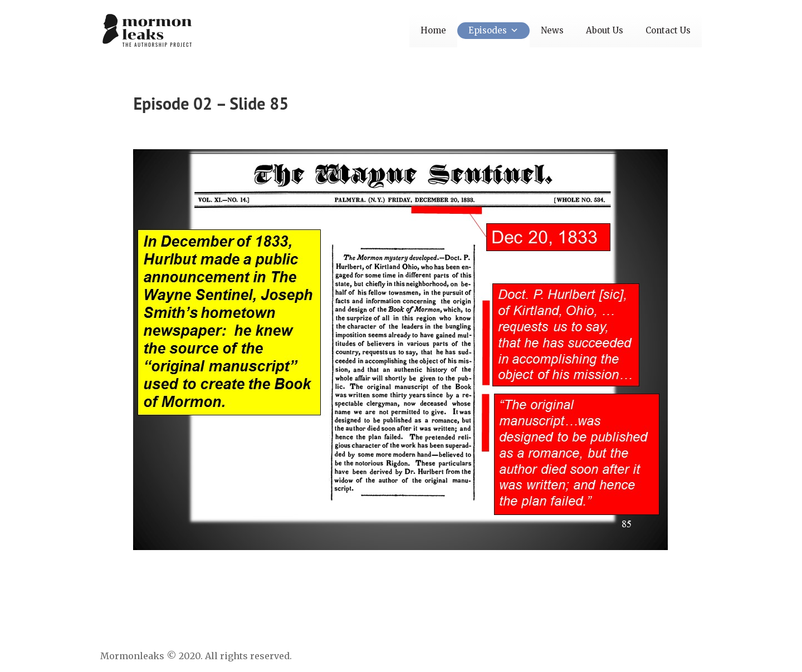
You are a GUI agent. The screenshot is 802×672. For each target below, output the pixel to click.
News (552, 30)
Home (433, 30)
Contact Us (668, 30)
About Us (605, 30)
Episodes (493, 30)
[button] (513, 30)
